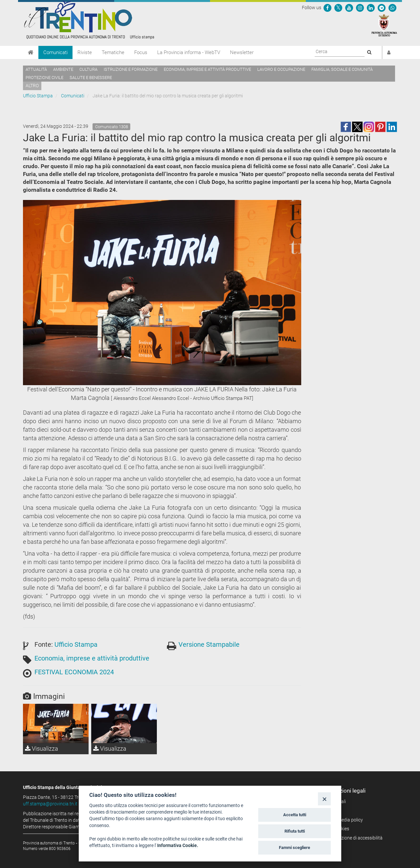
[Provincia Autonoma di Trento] (384, 25)
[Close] (324, 799)
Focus (141, 52)
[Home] (31, 52)
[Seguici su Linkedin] (371, 8)
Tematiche (113, 52)
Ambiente (63, 69)
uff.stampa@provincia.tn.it (50, 804)
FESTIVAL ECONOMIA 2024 (74, 672)
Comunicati (55, 52)
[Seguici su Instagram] (360, 8)
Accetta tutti (295, 815)
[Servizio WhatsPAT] (392, 8)
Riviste (85, 52)
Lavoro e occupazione (281, 69)
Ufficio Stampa (38, 96)
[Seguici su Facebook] (327, 8)
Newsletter (242, 52)
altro (32, 86)
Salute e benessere (91, 78)
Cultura (88, 69)
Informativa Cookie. (178, 845)
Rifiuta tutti (295, 831)
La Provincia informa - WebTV (189, 52)
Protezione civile (44, 78)
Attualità (36, 69)
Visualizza (42, 749)
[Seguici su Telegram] (382, 8)
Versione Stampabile (209, 644)
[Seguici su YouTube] (349, 8)
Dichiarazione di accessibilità (354, 838)
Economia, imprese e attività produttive (207, 69)
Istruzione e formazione (131, 69)
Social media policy (344, 820)
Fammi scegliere (294, 848)
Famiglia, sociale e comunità (342, 69)
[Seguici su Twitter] (338, 8)
